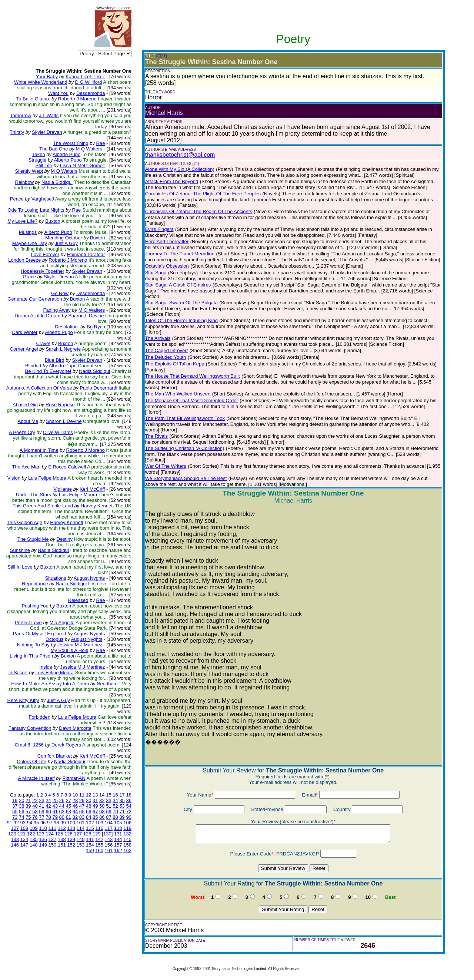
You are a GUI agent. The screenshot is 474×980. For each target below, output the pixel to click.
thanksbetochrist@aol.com (180, 155)
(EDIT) (162, 56)
